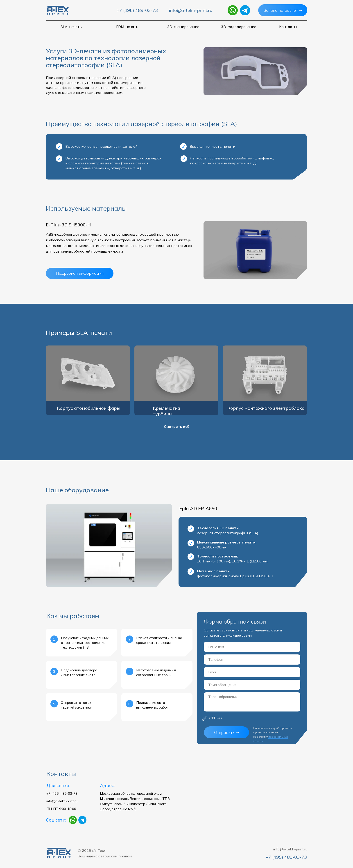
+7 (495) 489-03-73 (137, 10)
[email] (252, 672)
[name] (252, 647)
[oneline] (252, 685)
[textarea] (252, 702)
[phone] (252, 660)
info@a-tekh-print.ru (191, 10)
